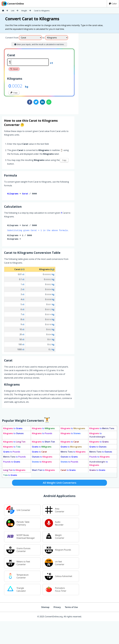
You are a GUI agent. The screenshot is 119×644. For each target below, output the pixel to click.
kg (26, 87)
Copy (14, 93)
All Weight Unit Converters (60, 483)
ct (52, 63)
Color (113, 4)
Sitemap (45, 608)
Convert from (12, 38)
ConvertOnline (12, 4)
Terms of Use (71, 608)
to (13, 429)
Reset (14, 69)
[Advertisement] (90, 73)
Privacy (57, 608)
